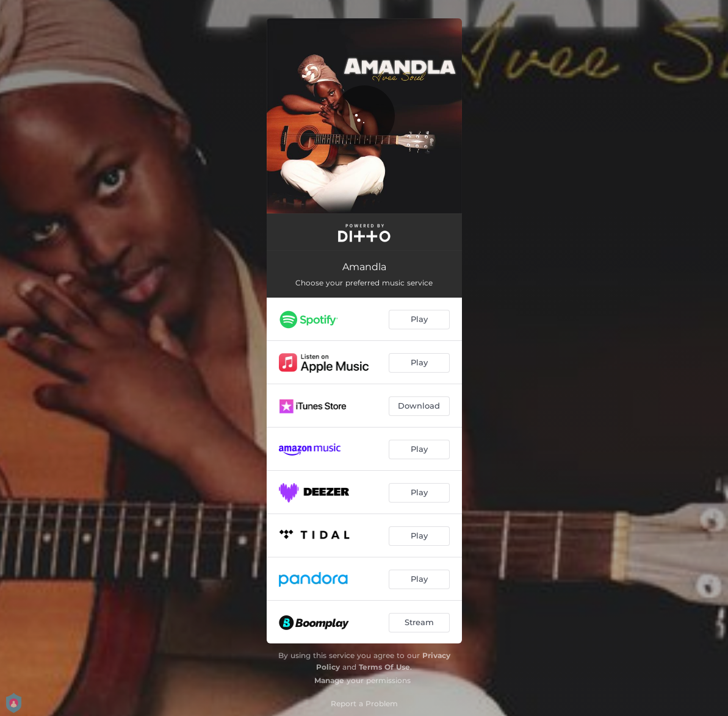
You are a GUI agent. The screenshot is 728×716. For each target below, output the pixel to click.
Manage (329, 680)
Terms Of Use (384, 667)
